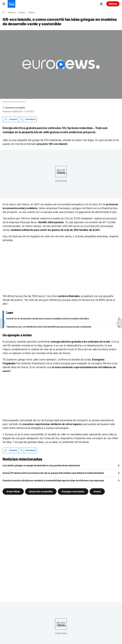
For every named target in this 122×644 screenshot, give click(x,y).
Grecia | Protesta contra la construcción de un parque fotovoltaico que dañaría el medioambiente (53, 473)
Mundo (22, 12)
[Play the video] (61, 64)
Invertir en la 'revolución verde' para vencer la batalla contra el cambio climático (48, 318)
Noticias (12, 12)
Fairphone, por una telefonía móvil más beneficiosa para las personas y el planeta (49, 327)
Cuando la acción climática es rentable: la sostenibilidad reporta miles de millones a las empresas (53, 480)
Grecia (32, 12)
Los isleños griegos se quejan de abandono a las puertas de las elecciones (41, 465)
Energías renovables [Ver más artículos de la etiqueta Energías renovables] (73, 491)
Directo (113, 4)
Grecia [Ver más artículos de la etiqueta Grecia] (97, 491)
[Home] (4, 12)
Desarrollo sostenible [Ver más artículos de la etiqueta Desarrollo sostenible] (41, 491)
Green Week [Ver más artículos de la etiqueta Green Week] (13, 491)
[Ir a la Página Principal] (11, 4)
